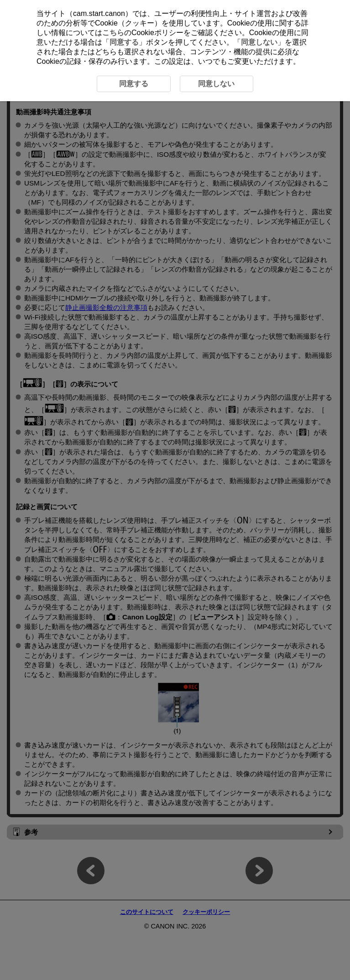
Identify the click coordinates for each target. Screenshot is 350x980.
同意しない (259, 42)
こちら (113, 33)
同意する (124, 42)
